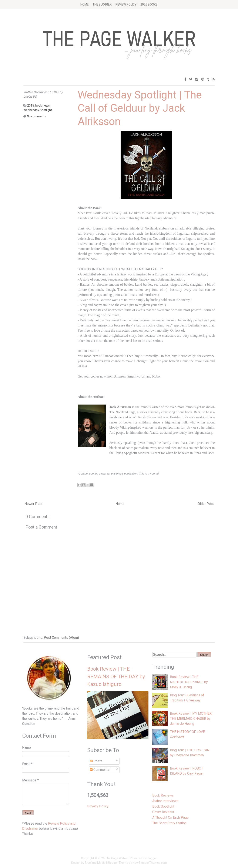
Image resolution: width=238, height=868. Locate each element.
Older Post (206, 504)
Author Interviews (165, 801)
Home (85, 4)
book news (43, 105)
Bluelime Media (95, 863)
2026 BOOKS (149, 4)
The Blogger (102, 4)
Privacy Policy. (98, 806)
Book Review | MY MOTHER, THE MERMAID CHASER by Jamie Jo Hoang (191, 719)
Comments (100, 770)
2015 (31, 105)
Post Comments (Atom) (61, 638)
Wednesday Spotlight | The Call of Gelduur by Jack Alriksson (140, 108)
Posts (96, 761)
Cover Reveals (163, 812)
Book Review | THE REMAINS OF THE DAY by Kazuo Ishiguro (116, 677)
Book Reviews (163, 795)
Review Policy (126, 4)
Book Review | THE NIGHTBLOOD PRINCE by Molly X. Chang (189, 682)
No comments (36, 116)
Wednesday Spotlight (38, 110)
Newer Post (33, 504)
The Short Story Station (169, 823)
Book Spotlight (163, 806)
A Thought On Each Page (170, 817)
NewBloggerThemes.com (150, 863)
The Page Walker (117, 858)
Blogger (152, 858)
